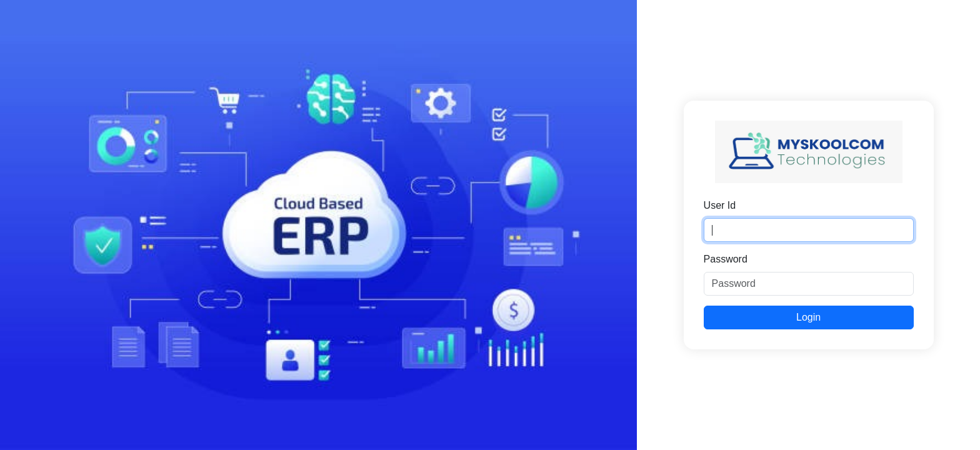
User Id (720, 205)
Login (808, 317)
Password (726, 259)
